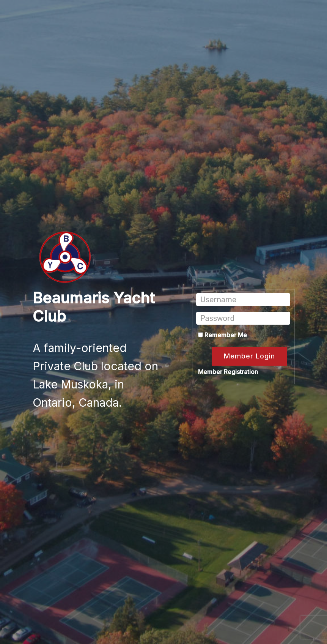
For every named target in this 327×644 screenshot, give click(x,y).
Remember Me (222, 335)
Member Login (249, 356)
